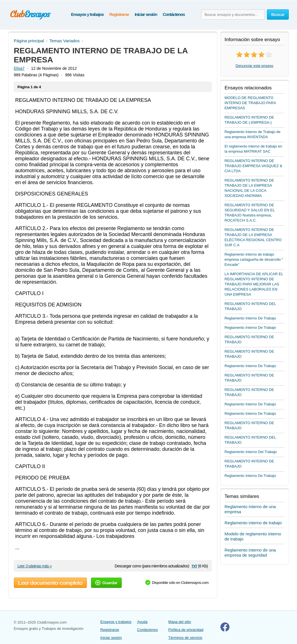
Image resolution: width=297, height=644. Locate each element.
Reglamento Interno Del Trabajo (251, 452)
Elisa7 (19, 68)
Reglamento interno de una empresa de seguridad (250, 553)
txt (194, 566)
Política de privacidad (186, 630)
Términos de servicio (185, 638)
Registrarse (119, 14)
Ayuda (142, 622)
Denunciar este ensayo (255, 66)
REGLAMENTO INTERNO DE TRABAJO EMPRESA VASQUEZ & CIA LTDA (253, 166)
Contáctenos (174, 14)
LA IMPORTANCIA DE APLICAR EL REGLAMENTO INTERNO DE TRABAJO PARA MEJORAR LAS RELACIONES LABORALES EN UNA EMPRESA (254, 284)
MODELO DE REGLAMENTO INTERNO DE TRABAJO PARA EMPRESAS (250, 103)
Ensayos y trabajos (87, 14)
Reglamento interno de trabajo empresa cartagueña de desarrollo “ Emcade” (254, 259)
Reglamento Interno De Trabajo (250, 318)
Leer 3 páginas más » (35, 566)
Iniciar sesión (146, 14)
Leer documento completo (50, 583)
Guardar (106, 583)
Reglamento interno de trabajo (253, 523)
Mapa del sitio (180, 622)
